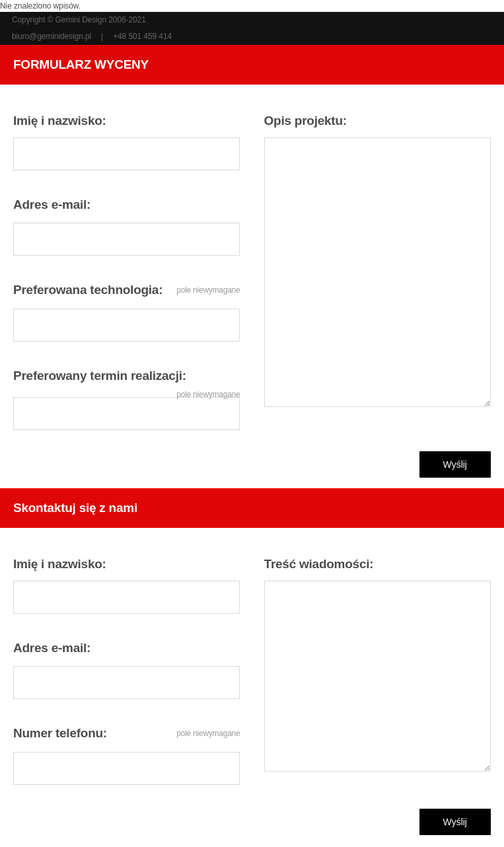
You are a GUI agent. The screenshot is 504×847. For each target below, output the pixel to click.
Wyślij (455, 464)
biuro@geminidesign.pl (52, 36)
